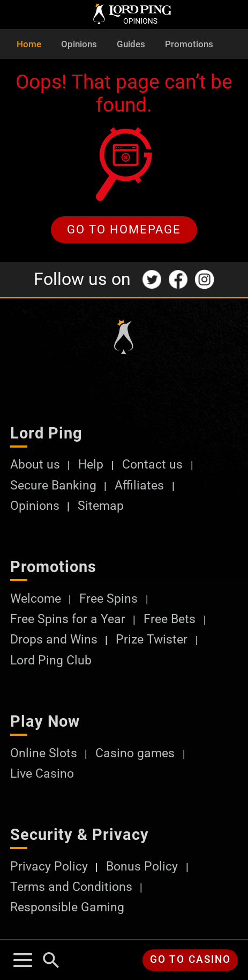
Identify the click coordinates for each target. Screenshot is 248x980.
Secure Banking (53, 485)
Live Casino (42, 773)
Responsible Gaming (67, 907)
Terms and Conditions (71, 887)
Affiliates (139, 485)
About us (35, 464)
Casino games (135, 753)
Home (29, 44)
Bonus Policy (142, 866)
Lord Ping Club (51, 660)
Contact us (152, 464)
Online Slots (44, 753)
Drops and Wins (54, 639)
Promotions (189, 44)
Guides (131, 44)
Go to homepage (124, 229)
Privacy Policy (49, 866)
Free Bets (170, 619)
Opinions (79, 44)
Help (91, 464)
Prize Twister (152, 639)
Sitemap (101, 506)
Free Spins (108, 598)
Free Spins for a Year (68, 619)
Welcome (36, 598)
